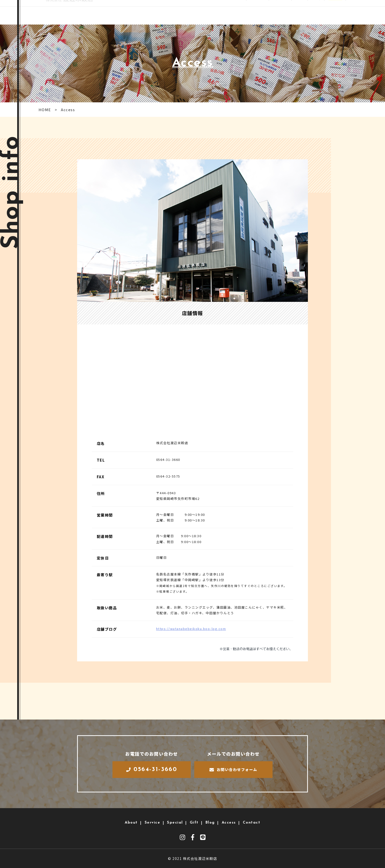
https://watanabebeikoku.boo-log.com (191, 629)
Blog (314, 12)
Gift (297, 12)
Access (333, 12)
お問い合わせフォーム (233, 769)
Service (253, 12)
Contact (357, 12)
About (231, 12)
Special (277, 12)
